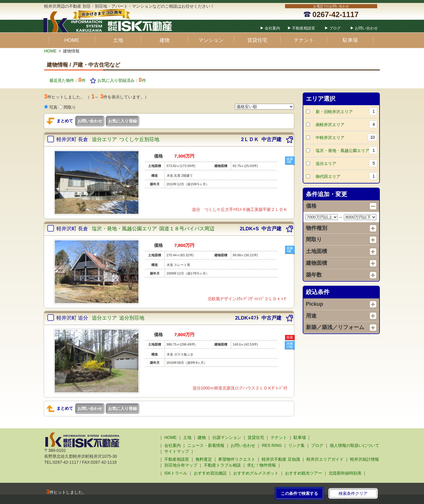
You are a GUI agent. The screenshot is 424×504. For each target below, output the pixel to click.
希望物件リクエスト (237, 459)
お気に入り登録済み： (122, 80)
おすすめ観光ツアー (304, 473)
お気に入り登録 (122, 121)
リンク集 (297, 445)
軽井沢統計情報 (365, 459)
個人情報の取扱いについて (355, 445)
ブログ (335, 28)
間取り (70, 107)
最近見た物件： (68, 80)
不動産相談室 (304, 28)
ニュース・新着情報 (206, 445)
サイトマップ (177, 451)
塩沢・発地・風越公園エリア (347, 150)
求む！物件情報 (261, 465)
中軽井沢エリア (347, 137)
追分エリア (347, 163)
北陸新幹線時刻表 (345, 473)
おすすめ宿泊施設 (210, 473)
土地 (118, 40)
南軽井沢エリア (347, 124)
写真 (53, 107)
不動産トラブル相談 (222, 465)
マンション (211, 40)
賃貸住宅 (257, 40)
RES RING (272, 445)
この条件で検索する (299, 493)
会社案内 (272, 28)
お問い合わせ (366, 28)
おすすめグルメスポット (256, 473)
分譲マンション (227, 437)
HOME (72, 40)
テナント (304, 40)
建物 (165, 40)
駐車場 (350, 40)
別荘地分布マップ (181, 465)
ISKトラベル (176, 473)
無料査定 (204, 459)
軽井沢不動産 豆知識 (281, 459)
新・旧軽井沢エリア (347, 111)
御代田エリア (347, 176)
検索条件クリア (353, 493)
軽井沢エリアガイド (325, 459)
